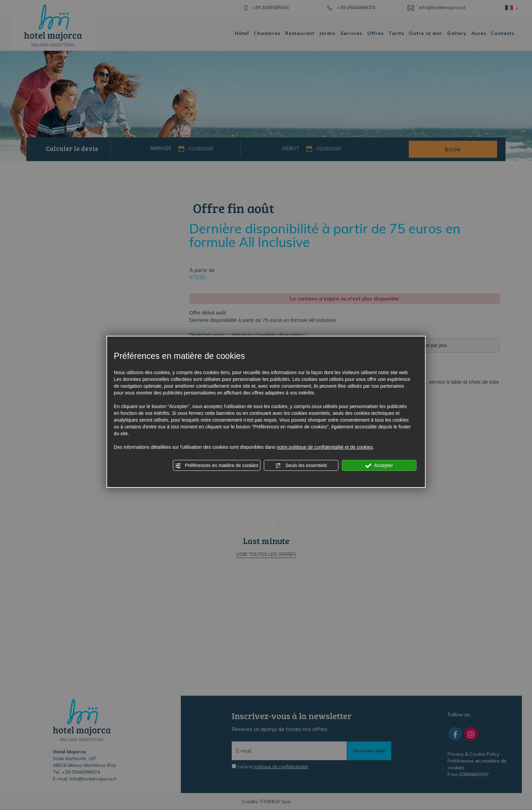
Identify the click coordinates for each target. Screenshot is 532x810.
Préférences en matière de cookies (216, 466)
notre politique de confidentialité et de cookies (325, 447)
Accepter (379, 466)
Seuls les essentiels (301, 466)
